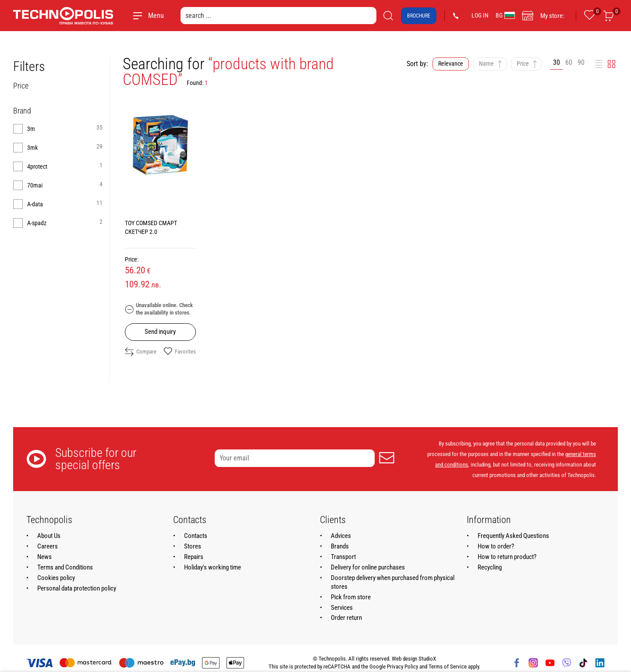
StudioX (427, 659)
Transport (343, 557)
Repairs (194, 557)
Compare (141, 352)
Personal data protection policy (77, 588)
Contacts (196, 536)
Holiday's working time (213, 567)
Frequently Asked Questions (513, 536)
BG (505, 15)
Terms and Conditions (65, 567)
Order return (346, 618)
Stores (193, 546)
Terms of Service (448, 667)
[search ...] (278, 16)
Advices (341, 536)
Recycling (490, 567)
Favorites (180, 352)
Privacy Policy (402, 667)
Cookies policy (56, 578)
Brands (340, 546)
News (44, 557)
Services (342, 608)
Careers (48, 546)
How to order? (496, 546)
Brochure (419, 16)
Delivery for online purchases (368, 567)
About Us (49, 536)
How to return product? (507, 557)
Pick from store (351, 597)
